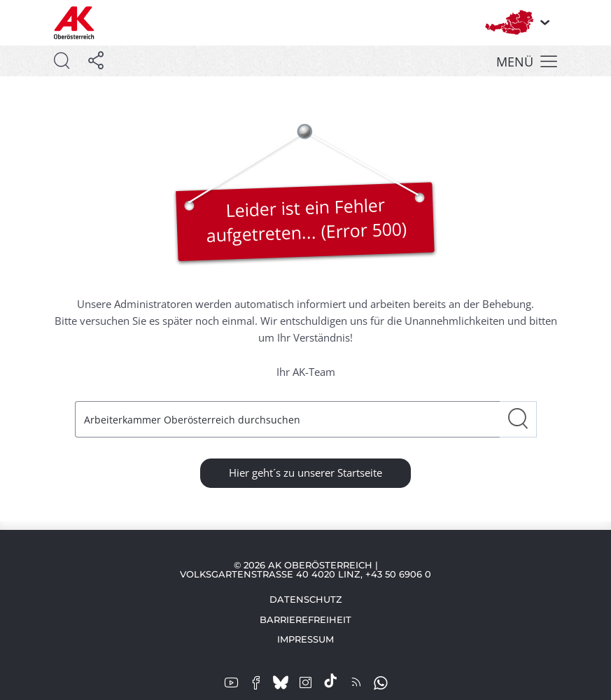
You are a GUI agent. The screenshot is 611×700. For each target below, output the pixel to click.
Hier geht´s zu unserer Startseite (305, 472)
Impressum (305, 639)
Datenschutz (306, 599)
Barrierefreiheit (305, 619)
